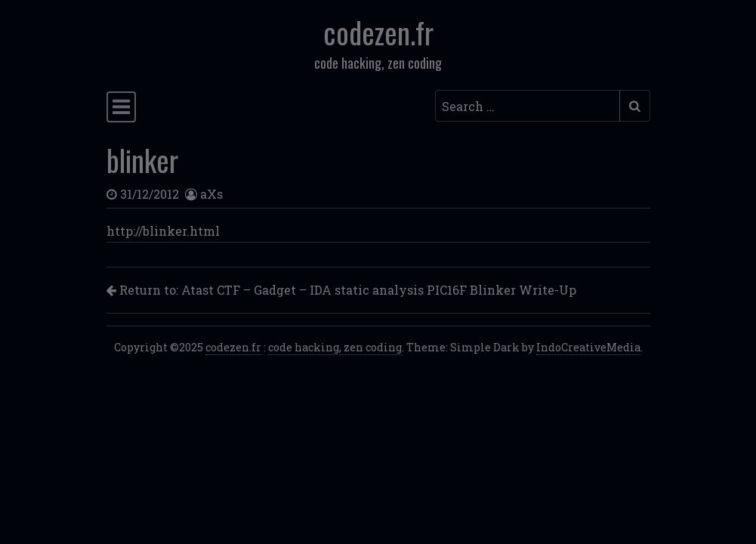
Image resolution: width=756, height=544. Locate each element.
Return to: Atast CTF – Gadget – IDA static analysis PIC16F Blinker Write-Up (341, 290)
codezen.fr (378, 32)
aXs (211, 194)
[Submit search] (635, 106)
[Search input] (528, 106)
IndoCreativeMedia (588, 347)
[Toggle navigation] (121, 107)
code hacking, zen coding (335, 347)
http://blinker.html (163, 231)
